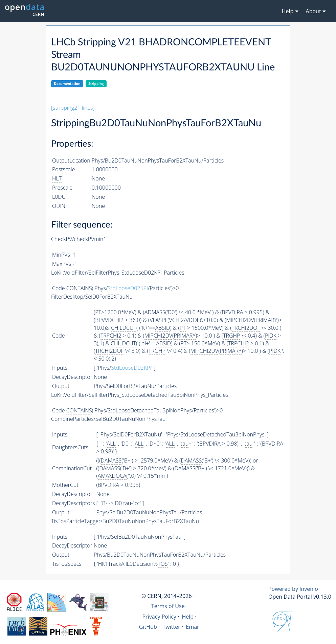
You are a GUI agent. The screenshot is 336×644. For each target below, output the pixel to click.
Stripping (96, 84)
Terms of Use (168, 606)
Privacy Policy (159, 617)
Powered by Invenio (293, 589)
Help (188, 617)
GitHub (148, 627)
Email (193, 627)
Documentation (67, 84)
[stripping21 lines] (73, 108)
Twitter (171, 627)
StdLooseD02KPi (128, 288)
